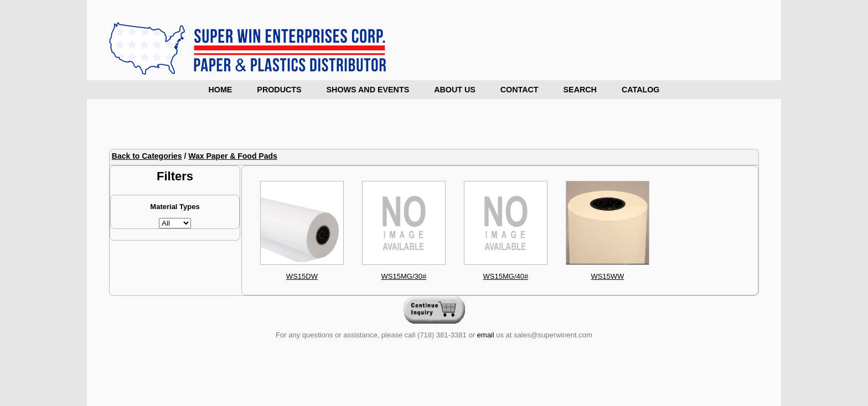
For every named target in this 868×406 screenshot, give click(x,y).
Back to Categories (147, 156)
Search (580, 90)
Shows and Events (368, 90)
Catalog (641, 90)
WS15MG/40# (506, 276)
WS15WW (607, 276)
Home (220, 90)
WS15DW (302, 276)
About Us (455, 90)
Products (279, 90)
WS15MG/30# (404, 276)
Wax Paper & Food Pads (233, 156)
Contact (520, 90)
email (486, 335)
